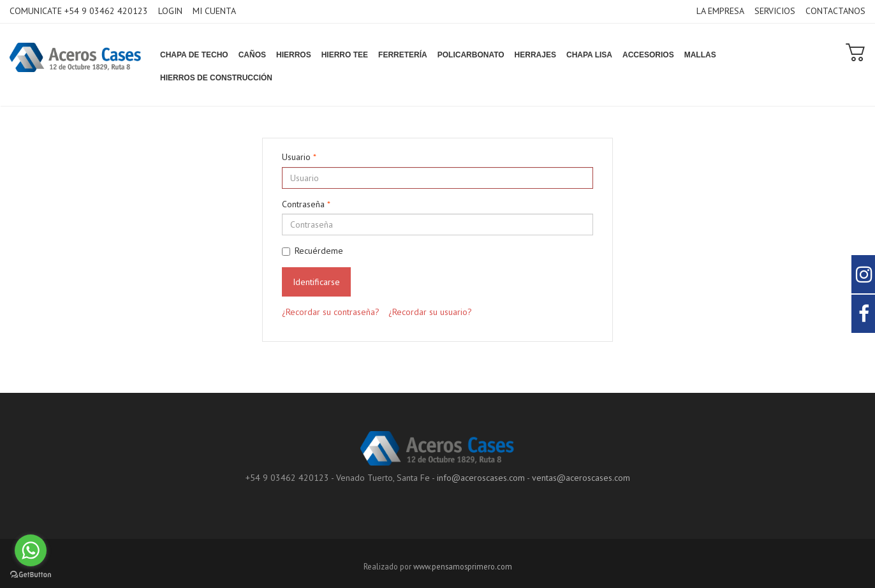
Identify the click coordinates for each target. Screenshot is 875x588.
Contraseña (306, 204)
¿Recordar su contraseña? (331, 312)
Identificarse (316, 282)
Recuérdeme (312, 251)
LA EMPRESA (720, 11)
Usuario (299, 157)
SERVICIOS (775, 11)
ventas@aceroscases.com (581, 478)
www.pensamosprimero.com (463, 566)
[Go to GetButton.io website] (31, 575)
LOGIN (170, 11)
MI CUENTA (214, 11)
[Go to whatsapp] (31, 550)
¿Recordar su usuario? (430, 312)
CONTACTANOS (835, 11)
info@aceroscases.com (481, 478)
